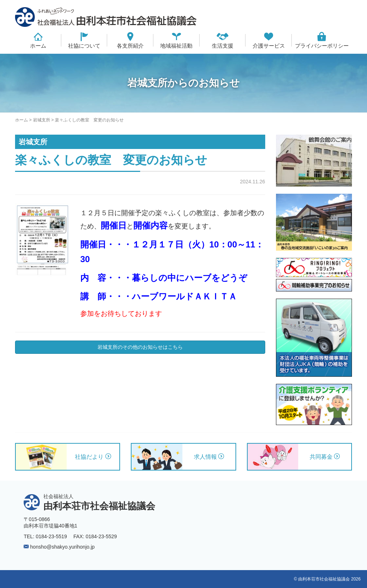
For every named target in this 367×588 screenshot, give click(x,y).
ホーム (38, 46)
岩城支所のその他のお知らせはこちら (140, 347)
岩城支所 (42, 120)
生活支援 (223, 46)
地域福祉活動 (176, 46)
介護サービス (269, 46)
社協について (84, 46)
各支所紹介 (130, 46)
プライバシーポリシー (322, 46)
